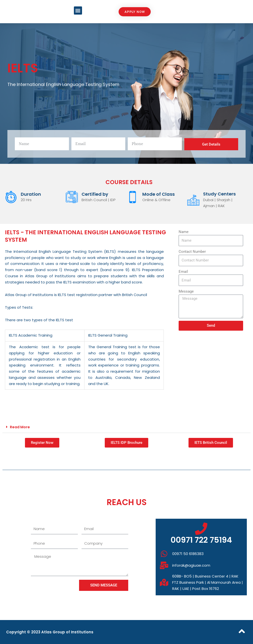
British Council (135, 295)
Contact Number (192, 252)
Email (183, 272)
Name (184, 232)
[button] (78, 11)
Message (186, 291)
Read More (20, 427)
